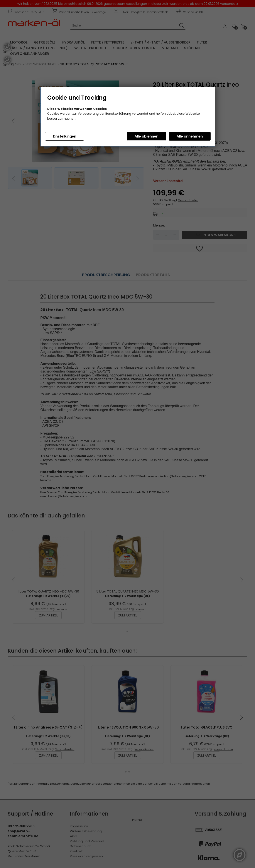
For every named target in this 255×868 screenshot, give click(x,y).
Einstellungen (65, 136)
